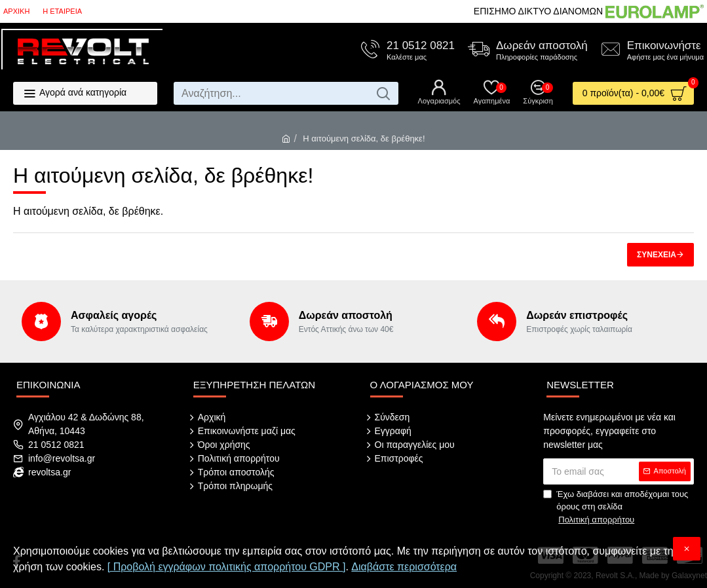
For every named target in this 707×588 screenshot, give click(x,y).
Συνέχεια (657, 255)
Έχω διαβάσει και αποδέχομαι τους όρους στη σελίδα (616, 508)
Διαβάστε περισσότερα (404, 567)
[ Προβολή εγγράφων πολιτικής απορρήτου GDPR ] (227, 567)
